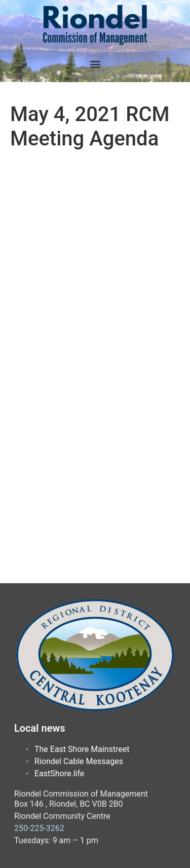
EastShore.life (59, 773)
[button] (95, 64)
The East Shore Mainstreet (82, 749)
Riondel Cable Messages (79, 761)
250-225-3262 (39, 828)
